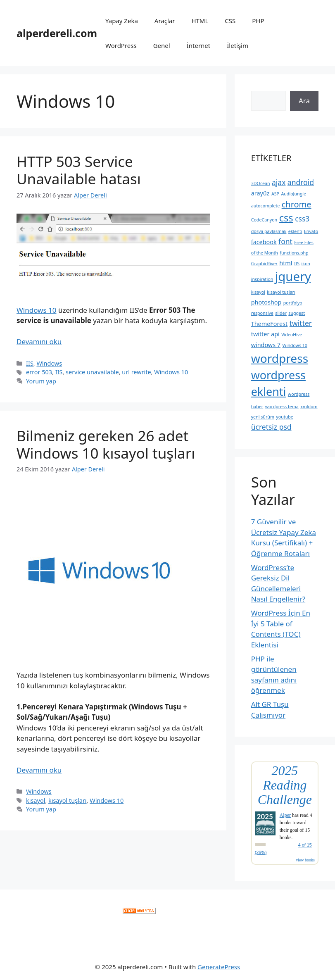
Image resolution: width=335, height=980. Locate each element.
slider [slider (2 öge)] (281, 313)
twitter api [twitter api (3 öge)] (265, 334)
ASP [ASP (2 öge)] (275, 194)
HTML (200, 21)
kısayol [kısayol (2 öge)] (258, 292)
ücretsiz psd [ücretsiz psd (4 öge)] (271, 427)
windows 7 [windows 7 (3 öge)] (266, 345)
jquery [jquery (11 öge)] (293, 276)
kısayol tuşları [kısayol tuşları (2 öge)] (281, 292)
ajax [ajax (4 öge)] (279, 182)
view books (305, 860)
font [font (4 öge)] (285, 241)
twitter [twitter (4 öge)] (301, 323)
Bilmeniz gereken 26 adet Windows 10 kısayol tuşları (106, 444)
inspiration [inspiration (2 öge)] (262, 279)
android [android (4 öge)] (301, 182)
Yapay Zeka (122, 21)
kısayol (36, 800)
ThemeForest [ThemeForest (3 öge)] (270, 324)
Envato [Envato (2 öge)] (311, 231)
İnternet (199, 45)
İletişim (238, 45)
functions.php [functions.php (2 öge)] (294, 253)
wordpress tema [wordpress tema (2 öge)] (282, 407)
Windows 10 (36, 310)
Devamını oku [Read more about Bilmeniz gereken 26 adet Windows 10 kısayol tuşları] (39, 770)
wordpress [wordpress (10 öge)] (280, 358)
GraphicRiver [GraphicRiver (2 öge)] (264, 264)
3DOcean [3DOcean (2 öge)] (261, 183)
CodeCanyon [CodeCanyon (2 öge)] (264, 220)
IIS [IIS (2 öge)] (297, 264)
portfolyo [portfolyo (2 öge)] (293, 303)
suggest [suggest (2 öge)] (297, 313)
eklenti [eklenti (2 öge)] (295, 231)
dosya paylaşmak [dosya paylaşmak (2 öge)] (269, 231)
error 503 (39, 372)
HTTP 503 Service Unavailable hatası (79, 170)
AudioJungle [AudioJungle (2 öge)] (293, 194)
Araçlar (165, 21)
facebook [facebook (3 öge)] (264, 242)
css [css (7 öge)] (286, 218)
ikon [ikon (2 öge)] (305, 264)
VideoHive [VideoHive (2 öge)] (292, 335)
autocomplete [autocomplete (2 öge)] (266, 206)
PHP (258, 21)
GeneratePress (219, 967)
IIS (30, 363)
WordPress (121, 45)
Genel (162, 45)
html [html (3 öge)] (286, 263)
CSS (230, 21)
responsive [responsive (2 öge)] (262, 313)
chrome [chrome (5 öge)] (297, 204)
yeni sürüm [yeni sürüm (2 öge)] (263, 417)
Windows (49, 363)
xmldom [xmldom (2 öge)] (309, 407)
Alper (285, 815)
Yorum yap (41, 381)
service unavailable (92, 372)
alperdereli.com (57, 33)
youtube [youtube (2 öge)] (284, 417)
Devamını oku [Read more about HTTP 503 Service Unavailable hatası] (39, 341)
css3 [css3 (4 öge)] (302, 219)
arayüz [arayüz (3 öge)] (260, 193)
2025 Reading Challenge (285, 785)
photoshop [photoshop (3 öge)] (266, 302)
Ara (304, 101)
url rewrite (136, 372)
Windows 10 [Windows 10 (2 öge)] (295, 345)
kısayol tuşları (68, 800)
